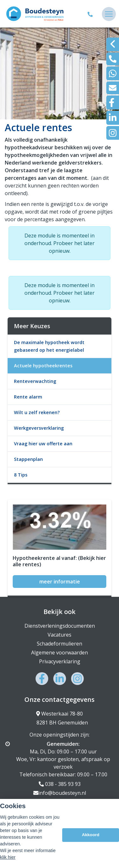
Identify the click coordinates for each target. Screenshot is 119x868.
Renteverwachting (35, 381)
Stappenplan (28, 459)
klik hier (8, 857)
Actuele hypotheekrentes (43, 366)
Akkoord (91, 835)
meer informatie (60, 582)
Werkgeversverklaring (39, 428)
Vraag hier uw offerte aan (43, 444)
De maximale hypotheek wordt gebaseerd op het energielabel (49, 346)
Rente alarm (28, 397)
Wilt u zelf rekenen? (37, 412)
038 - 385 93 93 (60, 784)
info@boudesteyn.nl (60, 793)
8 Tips (21, 475)
